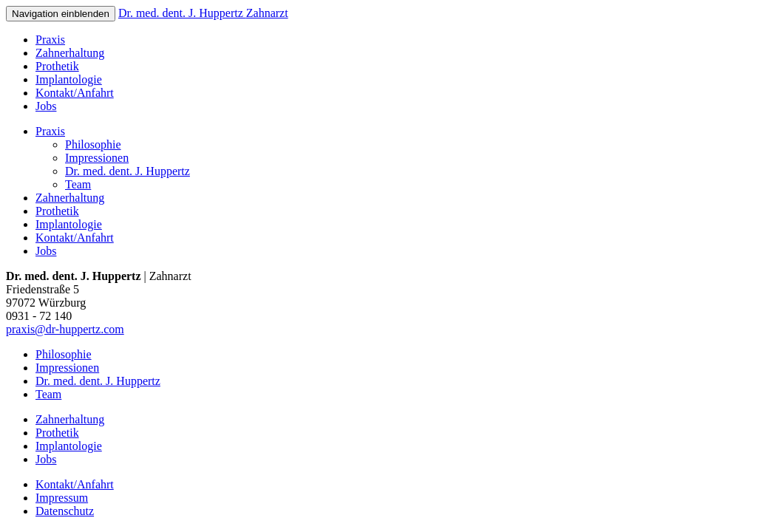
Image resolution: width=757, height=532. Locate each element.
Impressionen (97, 158)
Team (78, 184)
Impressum (62, 498)
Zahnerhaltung (70, 53)
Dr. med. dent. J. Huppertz (203, 13)
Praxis (50, 40)
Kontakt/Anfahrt (75, 93)
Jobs (46, 106)
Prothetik (57, 66)
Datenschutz (65, 511)
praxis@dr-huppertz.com (65, 329)
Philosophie (93, 144)
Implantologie (69, 79)
